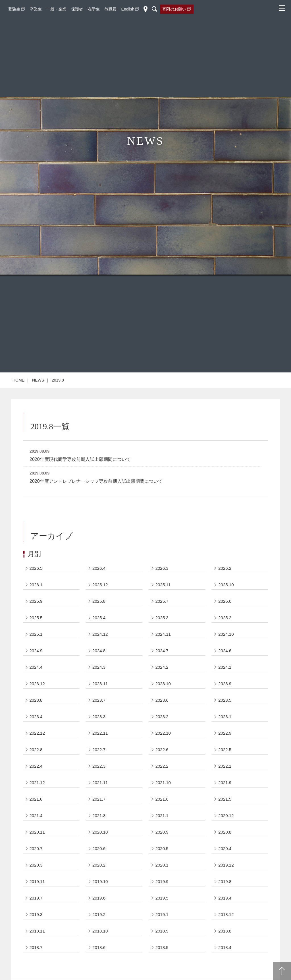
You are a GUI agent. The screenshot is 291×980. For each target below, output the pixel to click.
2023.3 (99, 717)
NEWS (38, 380)
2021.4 (36, 816)
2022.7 (99, 750)
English (128, 9)
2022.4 (36, 766)
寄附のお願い (174, 9)
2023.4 (36, 717)
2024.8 (99, 651)
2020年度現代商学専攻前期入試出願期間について (80, 459)
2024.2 (162, 667)
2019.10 (100, 881)
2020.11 (37, 832)
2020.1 (162, 865)
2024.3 (99, 667)
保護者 (77, 9)
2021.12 (37, 783)
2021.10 (163, 783)
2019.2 (99, 914)
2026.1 (36, 585)
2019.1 (162, 914)
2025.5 (36, 618)
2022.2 (162, 766)
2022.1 (225, 766)
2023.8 (36, 700)
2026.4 (99, 568)
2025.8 (99, 601)
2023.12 (37, 684)
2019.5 (162, 898)
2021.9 (225, 783)
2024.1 (225, 667)
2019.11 (37, 881)
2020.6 (99, 849)
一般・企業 (56, 9)
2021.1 (162, 816)
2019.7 (36, 898)
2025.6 (225, 601)
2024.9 (36, 651)
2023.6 (162, 700)
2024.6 (225, 651)
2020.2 (99, 865)
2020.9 (162, 832)
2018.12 (226, 914)
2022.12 (37, 733)
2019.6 (99, 898)
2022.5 (225, 750)
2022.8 (36, 750)
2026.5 (36, 568)
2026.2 (225, 568)
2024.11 (163, 634)
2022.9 (225, 733)
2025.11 (163, 585)
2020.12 (226, 816)
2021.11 (100, 783)
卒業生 (36, 9)
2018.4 (225, 947)
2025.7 (162, 601)
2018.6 (99, 947)
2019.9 (162, 881)
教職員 (111, 9)
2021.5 (225, 799)
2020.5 (162, 849)
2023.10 (163, 684)
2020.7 (36, 849)
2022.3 (99, 766)
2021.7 (99, 799)
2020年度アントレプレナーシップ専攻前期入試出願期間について (96, 481)
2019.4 (225, 898)
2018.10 (100, 931)
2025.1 (36, 634)
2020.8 (225, 832)
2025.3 (162, 618)
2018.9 (162, 931)
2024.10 (226, 634)
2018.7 (36, 947)
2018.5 (162, 947)
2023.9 (225, 684)
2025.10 (226, 585)
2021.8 (36, 799)
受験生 (14, 9)
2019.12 (226, 865)
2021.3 (99, 816)
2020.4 (225, 849)
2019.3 (36, 914)
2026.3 (162, 568)
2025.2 (225, 618)
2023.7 (99, 700)
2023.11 (100, 684)
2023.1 (225, 717)
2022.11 (100, 733)
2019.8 (225, 881)
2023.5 (225, 700)
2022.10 (163, 733)
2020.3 (36, 865)
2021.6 (162, 799)
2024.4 (36, 667)
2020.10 (100, 832)
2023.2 (162, 717)
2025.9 (36, 601)
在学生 (94, 9)
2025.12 (100, 585)
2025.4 (99, 618)
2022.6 (162, 750)
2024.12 (100, 634)
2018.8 (225, 931)
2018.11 (37, 931)
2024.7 (162, 651)
